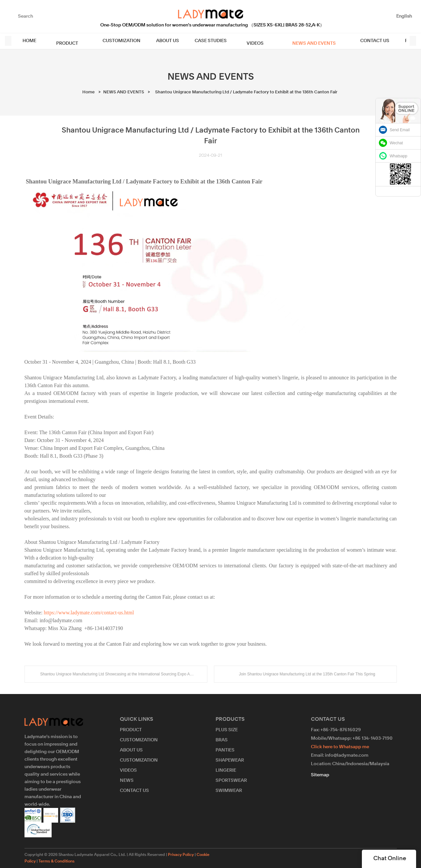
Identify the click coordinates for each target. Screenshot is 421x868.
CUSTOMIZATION (116, 41)
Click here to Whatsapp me (340, 747)
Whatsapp (398, 156)
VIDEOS (245, 41)
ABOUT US (162, 41)
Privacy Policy (181, 855)
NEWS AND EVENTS (295, 41)
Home (89, 92)
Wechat (396, 143)
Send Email (400, 130)
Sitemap (320, 775)
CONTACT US (352, 41)
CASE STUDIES (205, 41)
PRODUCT (65, 41)
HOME (32, 41)
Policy (389, 41)
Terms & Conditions (57, 861)
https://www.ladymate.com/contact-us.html (89, 613)
